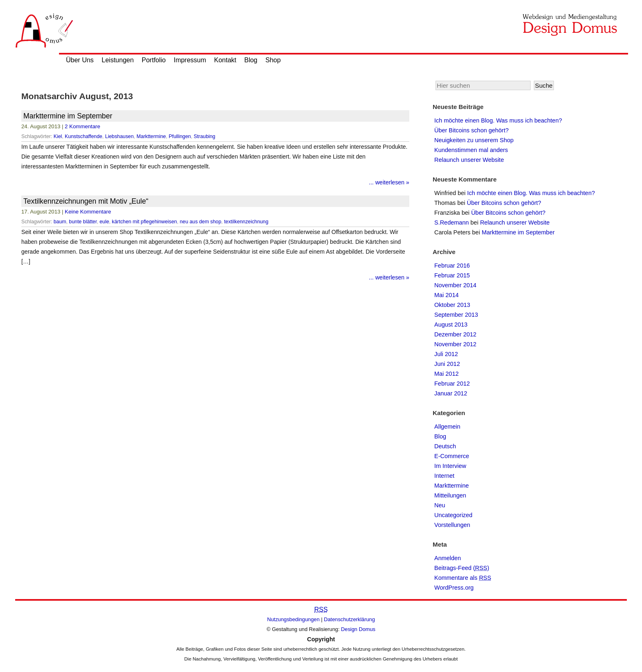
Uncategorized (453, 515)
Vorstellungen (452, 525)
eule (104, 222)
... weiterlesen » (389, 182)
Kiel (58, 136)
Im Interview (450, 466)
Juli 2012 (446, 354)
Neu (440, 505)
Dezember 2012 (455, 334)
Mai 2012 (446, 374)
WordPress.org (454, 588)
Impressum (190, 60)
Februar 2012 (452, 384)
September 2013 (456, 315)
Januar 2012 (451, 393)
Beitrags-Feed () (462, 568)
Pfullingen (180, 136)
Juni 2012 (447, 364)
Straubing (205, 136)
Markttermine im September (68, 116)
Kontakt (225, 60)
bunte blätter (83, 222)
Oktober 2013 (452, 305)
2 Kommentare (83, 126)
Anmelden (448, 558)
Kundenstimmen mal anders (471, 150)
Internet (444, 476)
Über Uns (80, 60)
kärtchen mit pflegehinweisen (144, 222)
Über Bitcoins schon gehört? (471, 130)
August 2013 (451, 325)
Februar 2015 (452, 275)
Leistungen (118, 60)
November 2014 (455, 285)
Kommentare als (463, 578)
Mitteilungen (450, 495)
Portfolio (154, 60)
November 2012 (455, 344)
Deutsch (445, 446)
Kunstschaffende (84, 136)
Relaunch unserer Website (469, 160)
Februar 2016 (452, 266)
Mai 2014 (446, 295)
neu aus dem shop (201, 222)
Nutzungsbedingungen (293, 619)
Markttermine (151, 136)
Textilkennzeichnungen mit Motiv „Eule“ (86, 201)
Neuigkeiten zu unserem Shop (474, 140)
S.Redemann (451, 222)
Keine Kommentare (88, 212)
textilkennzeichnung (246, 222)
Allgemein (447, 427)
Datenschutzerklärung (349, 619)
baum (60, 222)
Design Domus (358, 629)
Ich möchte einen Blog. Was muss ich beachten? (498, 120)
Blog (251, 60)
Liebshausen (119, 136)
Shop (273, 60)
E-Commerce (452, 456)
